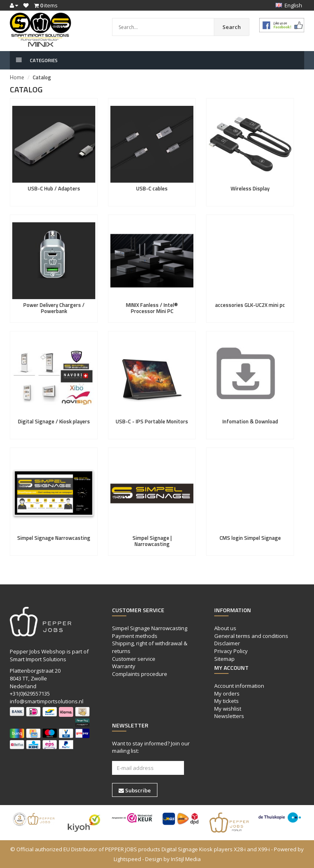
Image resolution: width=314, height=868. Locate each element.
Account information (239, 686)
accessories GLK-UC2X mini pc (250, 305)
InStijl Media (186, 859)
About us (225, 628)
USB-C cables (152, 188)
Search (232, 27)
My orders (227, 694)
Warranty (124, 666)
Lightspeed (127, 859)
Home (17, 77)
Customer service (134, 659)
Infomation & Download (250, 421)
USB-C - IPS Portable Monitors (152, 421)
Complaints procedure (140, 674)
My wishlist (228, 709)
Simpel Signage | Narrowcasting (152, 541)
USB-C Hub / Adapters (54, 188)
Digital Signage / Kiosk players (54, 421)
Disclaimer (227, 643)
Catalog (42, 77)
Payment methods (135, 636)
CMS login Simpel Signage (250, 538)
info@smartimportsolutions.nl (47, 701)
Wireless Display (250, 188)
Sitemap (224, 659)
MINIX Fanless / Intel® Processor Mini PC (152, 308)
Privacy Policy (231, 651)
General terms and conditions (251, 636)
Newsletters (229, 716)
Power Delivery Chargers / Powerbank (54, 308)
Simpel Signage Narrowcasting (54, 538)
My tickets (227, 701)
